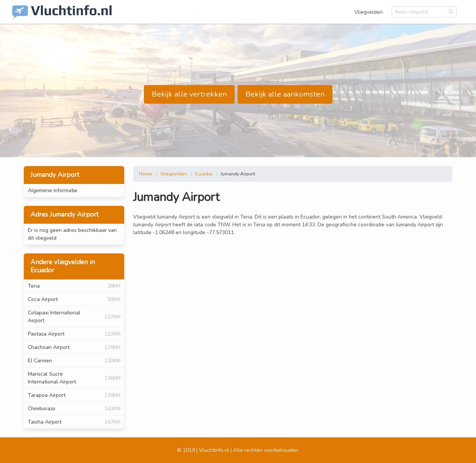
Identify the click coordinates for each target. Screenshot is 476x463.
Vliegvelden (369, 12)
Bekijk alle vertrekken (189, 94)
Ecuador (204, 174)
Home (146, 174)
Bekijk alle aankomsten (285, 94)
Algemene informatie (53, 190)
